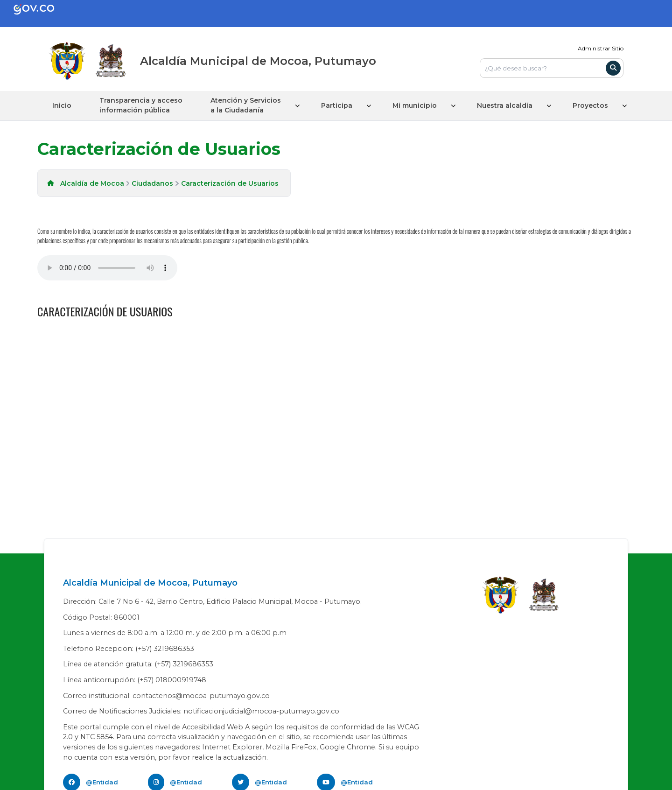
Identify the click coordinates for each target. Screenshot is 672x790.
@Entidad (102, 782)
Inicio (62, 105)
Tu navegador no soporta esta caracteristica (107, 268)
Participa (337, 105)
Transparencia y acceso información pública (141, 105)
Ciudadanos (152, 183)
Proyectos (590, 105)
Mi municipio (415, 105)
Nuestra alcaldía (505, 105)
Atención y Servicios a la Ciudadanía (246, 105)
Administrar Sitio (601, 48)
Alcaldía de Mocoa (92, 183)
